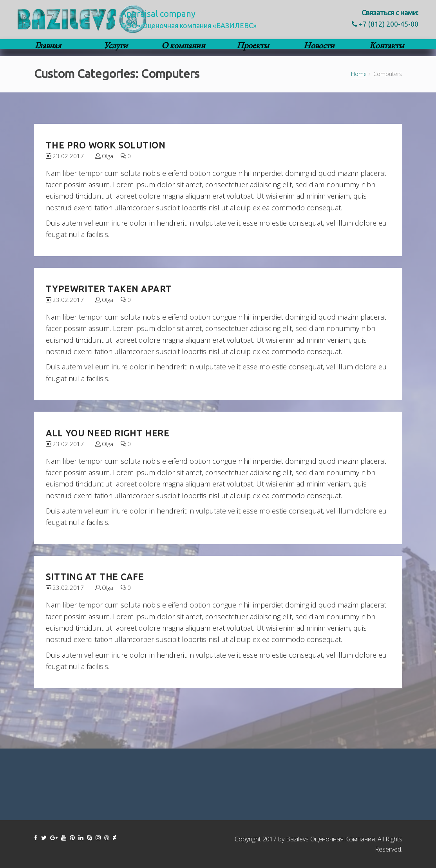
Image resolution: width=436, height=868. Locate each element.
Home (359, 74)
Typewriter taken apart (109, 289)
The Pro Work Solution (106, 145)
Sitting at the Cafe (95, 577)
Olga (108, 156)
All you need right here (108, 433)
